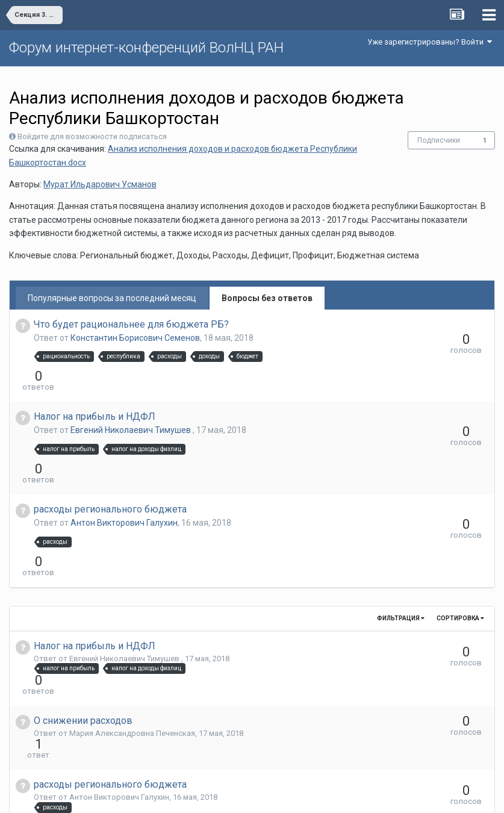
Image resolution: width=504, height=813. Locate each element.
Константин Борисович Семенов (135, 338)
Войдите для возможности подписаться (92, 136)
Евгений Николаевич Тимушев (132, 408)
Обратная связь (270, 795)
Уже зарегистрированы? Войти (430, 42)
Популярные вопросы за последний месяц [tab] (112, 298)
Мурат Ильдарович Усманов (100, 184)
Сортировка (460, 553)
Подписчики (439, 140)
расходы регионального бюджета (110, 466)
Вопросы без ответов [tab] (267, 298)
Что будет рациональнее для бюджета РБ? (131, 324)
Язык (215, 795)
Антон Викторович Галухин (124, 479)
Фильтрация (401, 553)
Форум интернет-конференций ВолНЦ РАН (146, 48)
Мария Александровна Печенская (132, 646)
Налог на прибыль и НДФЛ (95, 395)
